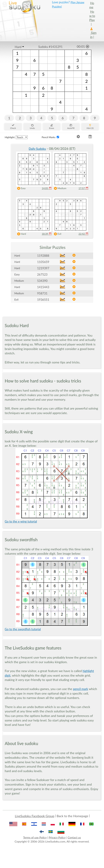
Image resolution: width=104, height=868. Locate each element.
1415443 (43, 287)
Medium (59, 188)
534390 (42, 281)
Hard (18, 47)
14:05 (47, 188)
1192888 (43, 256)
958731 (42, 293)
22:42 (83, 234)
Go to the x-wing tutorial (21, 521)
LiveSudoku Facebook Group (35, 816)
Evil (57, 234)
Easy (21, 188)
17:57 (83, 188)
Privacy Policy (57, 837)
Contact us (74, 837)
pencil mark (81, 689)
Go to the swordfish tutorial (23, 629)
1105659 (43, 262)
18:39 (47, 234)
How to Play (92, 16)
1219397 (43, 268)
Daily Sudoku (37, 149)
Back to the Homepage (72, 816)
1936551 (43, 300)
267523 (42, 274)
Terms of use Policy (35, 837)
